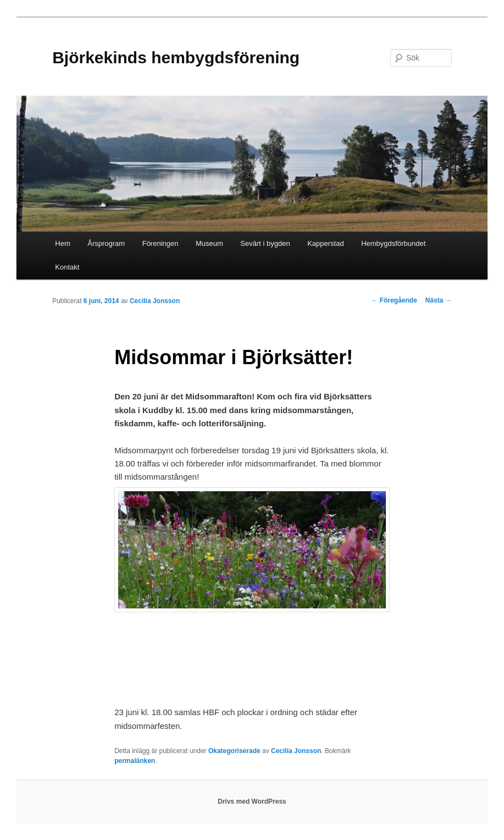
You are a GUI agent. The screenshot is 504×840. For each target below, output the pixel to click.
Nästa (439, 300)
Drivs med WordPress (252, 801)
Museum (209, 243)
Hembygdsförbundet (393, 243)
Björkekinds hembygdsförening (176, 57)
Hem (62, 243)
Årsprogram (106, 243)
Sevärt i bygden (265, 243)
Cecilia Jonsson (155, 301)
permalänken (135, 761)
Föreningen (160, 243)
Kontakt (67, 267)
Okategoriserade (234, 751)
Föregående (394, 300)
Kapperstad (326, 243)
